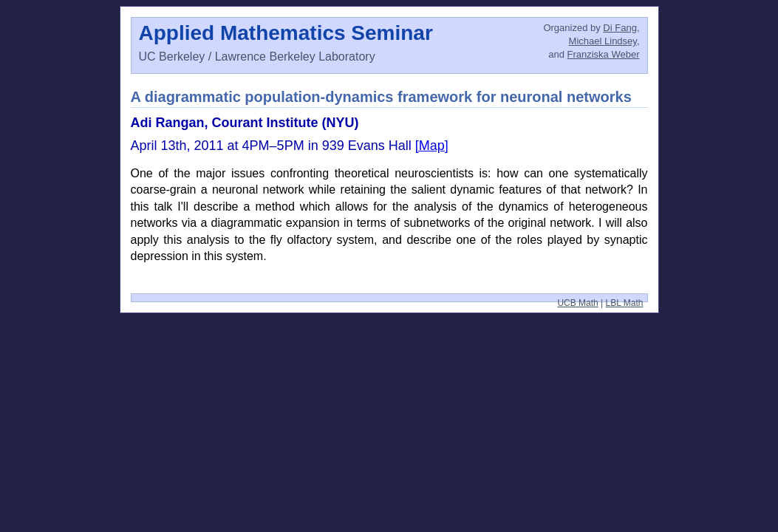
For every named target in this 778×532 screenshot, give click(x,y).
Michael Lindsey (603, 41)
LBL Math (625, 303)
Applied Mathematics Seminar (286, 33)
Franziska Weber (603, 54)
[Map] (432, 146)
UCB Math (577, 303)
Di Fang (620, 28)
